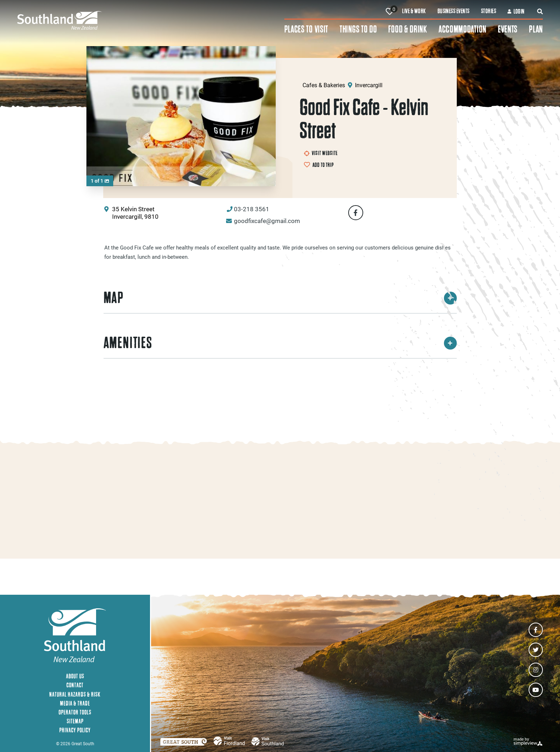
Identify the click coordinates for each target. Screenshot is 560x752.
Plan (536, 29)
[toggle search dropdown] (540, 11)
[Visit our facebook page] (536, 630)
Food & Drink (407, 29)
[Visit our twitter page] (536, 650)
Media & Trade (75, 703)
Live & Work (414, 11)
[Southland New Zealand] (151, 20)
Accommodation (462, 29)
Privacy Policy (75, 730)
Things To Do (358, 29)
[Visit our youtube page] (536, 690)
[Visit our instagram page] (536, 670)
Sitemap (75, 721)
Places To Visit (306, 29)
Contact (75, 685)
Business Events (454, 11)
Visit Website (321, 153)
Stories (489, 11)
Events (508, 29)
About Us (75, 676)
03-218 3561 (252, 209)
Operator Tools (75, 712)
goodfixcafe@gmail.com (267, 221)
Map (280, 298)
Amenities (280, 343)
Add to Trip (323, 165)
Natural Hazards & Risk (75, 694)
